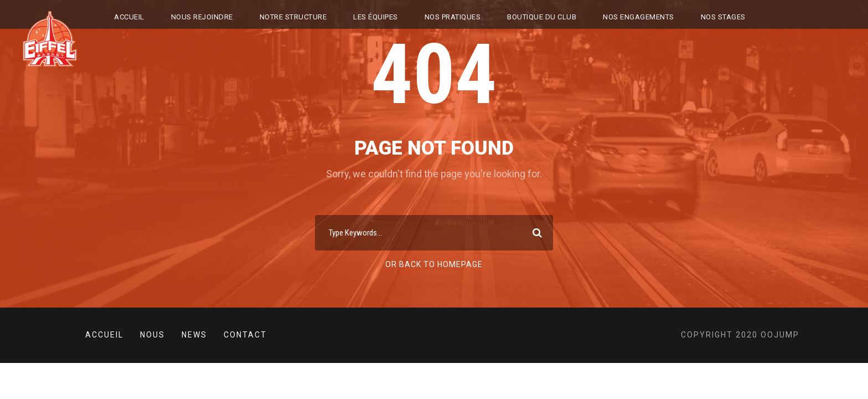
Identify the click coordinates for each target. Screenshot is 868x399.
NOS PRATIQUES (453, 17)
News (194, 335)
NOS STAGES (723, 17)
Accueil (129, 17)
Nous (153, 335)
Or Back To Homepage (434, 264)
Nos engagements (639, 17)
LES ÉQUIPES (376, 17)
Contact (245, 335)
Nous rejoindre (202, 17)
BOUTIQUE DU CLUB (542, 17)
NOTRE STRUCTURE (293, 17)
